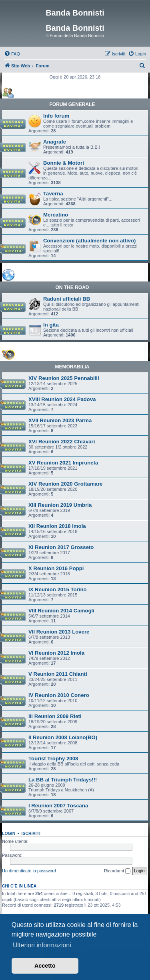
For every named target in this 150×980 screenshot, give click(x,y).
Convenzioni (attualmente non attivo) (90, 241)
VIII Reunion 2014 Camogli (61, 611)
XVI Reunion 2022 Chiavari (62, 442)
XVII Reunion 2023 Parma (60, 420)
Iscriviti (31, 833)
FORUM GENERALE (72, 104)
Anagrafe (55, 142)
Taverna (53, 194)
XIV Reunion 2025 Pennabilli (64, 378)
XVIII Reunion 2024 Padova (62, 399)
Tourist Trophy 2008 (53, 759)
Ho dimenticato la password (29, 871)
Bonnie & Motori (64, 163)
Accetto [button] (45, 966)
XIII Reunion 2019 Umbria (60, 505)
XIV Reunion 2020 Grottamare (65, 484)
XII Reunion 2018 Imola (57, 526)
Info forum (56, 116)
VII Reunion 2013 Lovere (59, 632)
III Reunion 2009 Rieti (55, 716)
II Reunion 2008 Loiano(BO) (63, 737)
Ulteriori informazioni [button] (42, 945)
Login (9, 833)
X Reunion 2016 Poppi (56, 568)
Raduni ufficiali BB (67, 299)
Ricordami (117, 871)
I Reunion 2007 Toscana (58, 806)
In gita (51, 325)
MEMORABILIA (72, 367)
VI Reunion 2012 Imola (56, 653)
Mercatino (56, 215)
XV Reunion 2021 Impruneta (63, 463)
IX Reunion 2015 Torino (58, 589)
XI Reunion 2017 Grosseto (61, 547)
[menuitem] (12, 54)
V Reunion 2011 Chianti (58, 674)
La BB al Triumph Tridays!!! (63, 780)
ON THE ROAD (72, 287)
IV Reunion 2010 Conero (59, 695)
